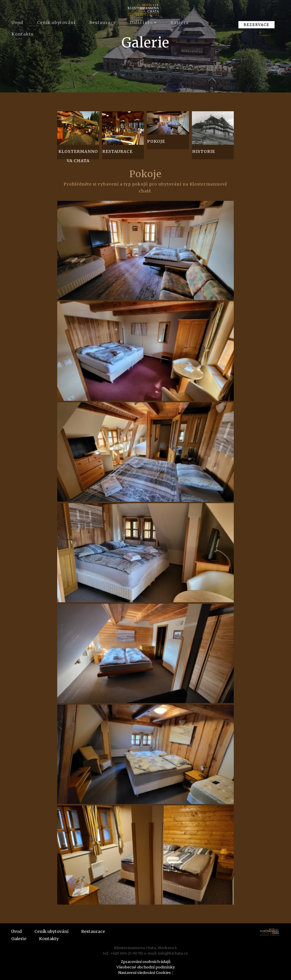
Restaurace (103, 23)
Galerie (19, 939)
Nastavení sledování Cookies (144, 972)
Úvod (17, 23)
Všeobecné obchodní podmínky (146, 967)
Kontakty (23, 34)
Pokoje (156, 141)
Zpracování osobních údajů (146, 962)
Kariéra (180, 23)
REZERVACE (256, 25)
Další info (141, 23)
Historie (204, 151)
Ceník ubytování (56, 23)
